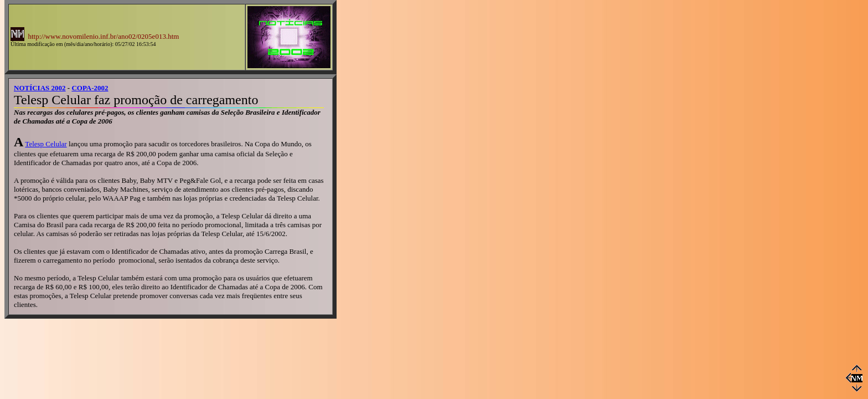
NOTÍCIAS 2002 (40, 88)
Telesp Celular (46, 144)
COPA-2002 (90, 88)
